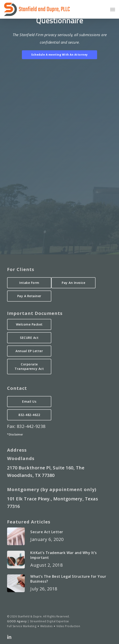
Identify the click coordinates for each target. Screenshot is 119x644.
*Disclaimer (15, 434)
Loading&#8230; (59, 148)
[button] (113, 9)
